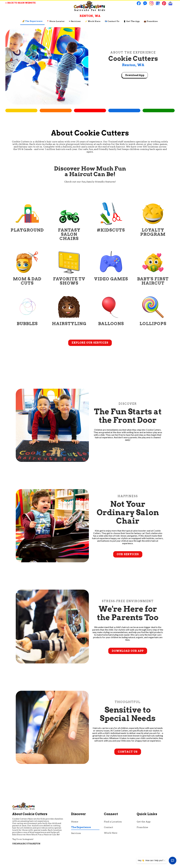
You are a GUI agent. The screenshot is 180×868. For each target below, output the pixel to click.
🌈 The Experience (32, 21)
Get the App (144, 822)
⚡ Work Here (93, 21)
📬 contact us (112, 21)
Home (75, 822)
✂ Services (75, 21)
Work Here (111, 833)
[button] (83, 66)
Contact (108, 827)
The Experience (81, 827)
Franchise (142, 827)
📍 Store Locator (56, 21)
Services (76, 833)
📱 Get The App (132, 21)
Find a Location (113, 822)
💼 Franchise (151, 21)
